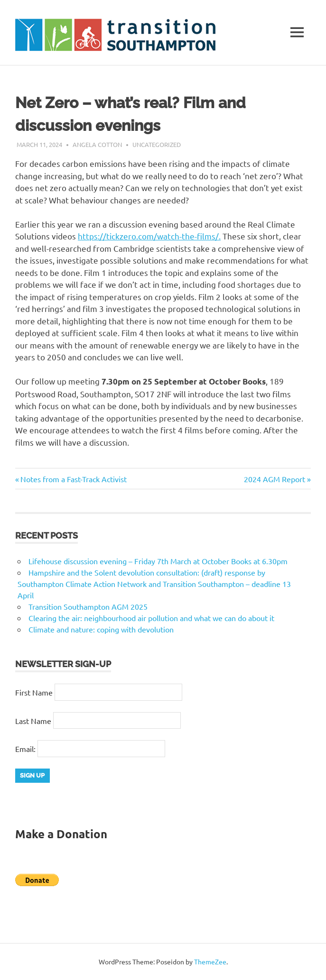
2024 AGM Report (275, 479)
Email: (26, 749)
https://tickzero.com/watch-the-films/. (149, 236)
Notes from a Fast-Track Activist (73, 479)
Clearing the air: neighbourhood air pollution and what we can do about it (151, 618)
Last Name (33, 721)
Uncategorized (157, 144)
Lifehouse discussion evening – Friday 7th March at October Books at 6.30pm (158, 561)
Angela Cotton (97, 144)
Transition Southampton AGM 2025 (88, 606)
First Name (34, 692)
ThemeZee (210, 962)
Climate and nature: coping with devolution (101, 629)
